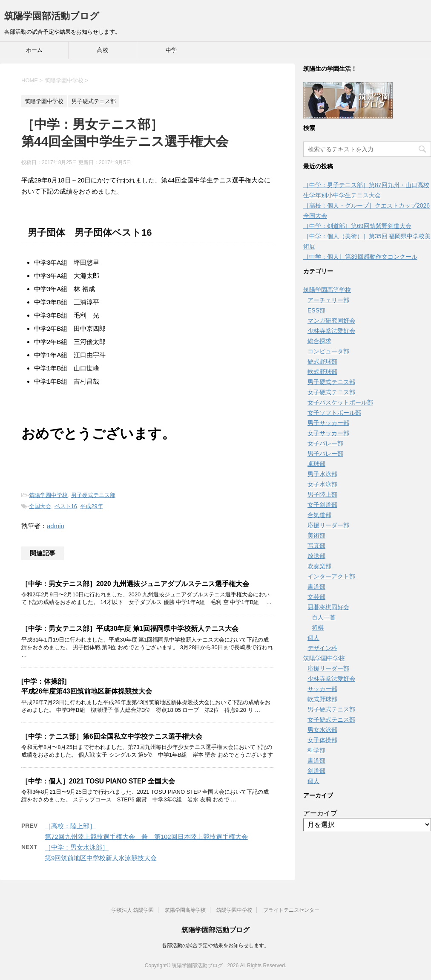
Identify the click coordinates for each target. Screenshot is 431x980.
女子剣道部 (322, 505)
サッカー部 (322, 689)
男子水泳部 (322, 474)
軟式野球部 (322, 372)
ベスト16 (66, 506)
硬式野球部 (322, 361)
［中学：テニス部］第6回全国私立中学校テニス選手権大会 (112, 736)
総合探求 (319, 341)
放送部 (316, 556)
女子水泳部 (322, 484)
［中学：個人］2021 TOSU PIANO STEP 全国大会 (98, 781)
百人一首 (324, 617)
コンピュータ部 (328, 351)
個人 (313, 638)
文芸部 (316, 597)
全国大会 (40, 506)
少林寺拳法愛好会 (331, 331)
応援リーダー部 (328, 525)
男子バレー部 (325, 454)
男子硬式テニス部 (93, 495)
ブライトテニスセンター (291, 910)
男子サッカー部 (328, 423)
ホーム (34, 50)
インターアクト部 (331, 576)
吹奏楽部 (319, 566)
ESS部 (316, 310)
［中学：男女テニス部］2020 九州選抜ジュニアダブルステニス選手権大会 (135, 584)
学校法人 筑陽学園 (133, 910)
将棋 (318, 627)
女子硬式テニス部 (331, 392)
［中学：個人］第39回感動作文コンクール (360, 257)
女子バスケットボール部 (340, 402)
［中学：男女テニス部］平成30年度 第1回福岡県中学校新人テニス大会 (130, 629)
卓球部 (316, 464)
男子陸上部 (322, 494)
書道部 (316, 587)
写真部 (316, 546)
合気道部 (319, 515)
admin (56, 526)
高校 (103, 50)
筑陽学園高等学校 (327, 290)
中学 (171, 50)
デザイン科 (322, 648)
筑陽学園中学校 (48, 495)
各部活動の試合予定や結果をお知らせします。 (215, 945)
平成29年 (91, 506)
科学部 (316, 750)
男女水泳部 (322, 730)
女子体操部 (322, 740)
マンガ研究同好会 (331, 321)
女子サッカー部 (328, 433)
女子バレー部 (325, 443)
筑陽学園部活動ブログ (52, 16)
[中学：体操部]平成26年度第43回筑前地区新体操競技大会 (87, 686)
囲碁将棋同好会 (328, 607)
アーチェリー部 (328, 300)
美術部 (316, 535)
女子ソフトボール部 (334, 413)
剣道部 (316, 771)
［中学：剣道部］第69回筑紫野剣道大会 (357, 226)
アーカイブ (320, 813)
